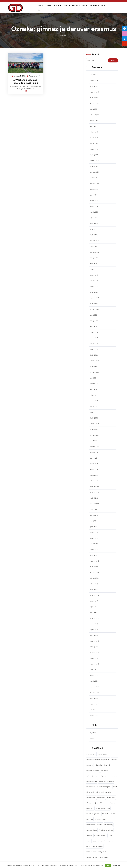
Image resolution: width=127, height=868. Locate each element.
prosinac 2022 (94, 298)
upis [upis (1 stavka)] (111, 835)
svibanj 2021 (94, 395)
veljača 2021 (94, 412)
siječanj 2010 (94, 698)
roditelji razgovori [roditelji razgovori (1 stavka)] (101, 835)
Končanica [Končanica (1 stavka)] (101, 798)
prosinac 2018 (94, 561)
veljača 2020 (94, 481)
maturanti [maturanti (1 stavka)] (91, 808)
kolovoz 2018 (94, 578)
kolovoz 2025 (94, 115)
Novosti (49, 5)
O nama (57, 5)
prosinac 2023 (94, 229)
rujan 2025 (93, 109)
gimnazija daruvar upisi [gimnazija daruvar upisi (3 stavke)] (109, 776)
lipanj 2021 (93, 389)
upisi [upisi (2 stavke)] (89, 841)
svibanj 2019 (94, 532)
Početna (41, 5)
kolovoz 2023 (94, 252)
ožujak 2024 (94, 212)
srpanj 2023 (94, 258)
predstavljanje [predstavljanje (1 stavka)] (92, 830)
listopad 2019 (94, 504)
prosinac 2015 (94, 641)
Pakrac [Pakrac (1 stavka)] (100, 825)
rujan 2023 (93, 246)
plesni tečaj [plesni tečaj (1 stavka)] (109, 825)
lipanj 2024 (93, 195)
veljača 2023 (94, 286)
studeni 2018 (94, 567)
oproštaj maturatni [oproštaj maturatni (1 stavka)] (102, 819)
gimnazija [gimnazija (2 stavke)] (105, 770)
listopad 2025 (94, 103)
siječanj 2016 (94, 635)
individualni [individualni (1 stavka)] (91, 787)
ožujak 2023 (94, 281)
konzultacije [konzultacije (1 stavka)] (91, 798)
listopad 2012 (94, 693)
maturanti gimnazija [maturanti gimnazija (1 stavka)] (103, 808)
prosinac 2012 (94, 687)
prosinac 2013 (94, 664)
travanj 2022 (94, 338)
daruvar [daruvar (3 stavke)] (115, 760)
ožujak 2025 (94, 143)
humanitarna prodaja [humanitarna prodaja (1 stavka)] (107, 781)
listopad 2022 (94, 309)
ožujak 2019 (94, 544)
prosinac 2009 (95, 704)
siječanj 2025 (94, 155)
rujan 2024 (93, 178)
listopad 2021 (94, 372)
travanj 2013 (94, 675)
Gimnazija (62, 35)
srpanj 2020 (94, 452)
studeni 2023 (94, 235)
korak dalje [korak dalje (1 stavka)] (111, 798)
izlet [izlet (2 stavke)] (116, 787)
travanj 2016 (94, 624)
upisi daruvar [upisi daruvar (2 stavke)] (109, 841)
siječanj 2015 (94, 647)
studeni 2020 (94, 429)
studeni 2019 (94, 498)
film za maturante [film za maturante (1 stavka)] (93, 770)
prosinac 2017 (94, 595)
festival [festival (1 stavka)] (107, 765)
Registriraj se (94, 733)
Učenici (65, 5)
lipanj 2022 (93, 326)
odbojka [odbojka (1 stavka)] (90, 819)
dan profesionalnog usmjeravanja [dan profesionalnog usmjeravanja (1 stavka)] (98, 760)
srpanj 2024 (94, 189)
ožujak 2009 (94, 710)
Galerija (84, 5)
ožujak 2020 (94, 475)
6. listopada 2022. (20, 76)
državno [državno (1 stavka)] (90, 765)
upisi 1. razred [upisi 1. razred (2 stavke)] (98, 841)
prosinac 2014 (94, 653)
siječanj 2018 (94, 590)
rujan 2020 (93, 441)
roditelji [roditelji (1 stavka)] (90, 835)
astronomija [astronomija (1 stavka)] (103, 754)
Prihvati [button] (108, 865)
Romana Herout (35, 76)
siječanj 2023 (94, 292)
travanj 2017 (94, 601)
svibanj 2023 (94, 269)
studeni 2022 (94, 304)
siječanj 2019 (94, 555)
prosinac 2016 (94, 618)
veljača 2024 (94, 218)
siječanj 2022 (94, 355)
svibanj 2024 (94, 201)
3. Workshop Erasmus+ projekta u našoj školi (26, 81)
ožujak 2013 (94, 681)
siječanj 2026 (94, 86)
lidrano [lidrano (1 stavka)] (103, 803)
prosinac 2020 (95, 424)
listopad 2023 (94, 241)
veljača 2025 (94, 149)
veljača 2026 (94, 81)
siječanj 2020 (94, 487)
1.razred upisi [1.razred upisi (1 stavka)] (92, 754)
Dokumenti (93, 5)
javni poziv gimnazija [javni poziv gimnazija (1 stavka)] (104, 792)
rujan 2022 (93, 315)
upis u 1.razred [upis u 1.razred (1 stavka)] (92, 857)
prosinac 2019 (94, 492)
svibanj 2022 (94, 332)
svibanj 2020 (94, 464)
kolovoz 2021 (94, 384)
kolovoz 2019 (94, 515)
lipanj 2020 (93, 458)
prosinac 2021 (94, 361)
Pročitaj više (116, 865)
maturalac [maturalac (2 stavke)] (112, 803)
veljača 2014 (94, 658)
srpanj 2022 (94, 321)
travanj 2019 (94, 538)
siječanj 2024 (94, 224)
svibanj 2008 (94, 715)
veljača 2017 (94, 607)
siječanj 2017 (94, 612)
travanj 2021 (94, 401)
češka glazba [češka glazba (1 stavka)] (104, 857)
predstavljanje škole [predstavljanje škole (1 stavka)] (106, 830)
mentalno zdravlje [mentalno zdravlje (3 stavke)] (109, 814)
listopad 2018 (94, 572)
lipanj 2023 (93, 264)
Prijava (92, 738)
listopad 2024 (94, 172)
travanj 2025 (94, 138)
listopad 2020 (94, 435)
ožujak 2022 (94, 344)
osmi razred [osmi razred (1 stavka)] (91, 825)
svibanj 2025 (94, 132)
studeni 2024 (94, 166)
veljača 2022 (94, 349)
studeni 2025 (94, 98)
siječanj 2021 (94, 418)
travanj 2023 (94, 275)
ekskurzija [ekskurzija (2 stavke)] (99, 765)
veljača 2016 (94, 630)
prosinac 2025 (94, 92)
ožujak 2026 (94, 75)
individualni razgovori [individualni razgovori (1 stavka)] (104, 787)
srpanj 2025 (94, 121)
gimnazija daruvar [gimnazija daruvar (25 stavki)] (93, 776)
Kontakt (103, 5)
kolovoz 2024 (94, 184)
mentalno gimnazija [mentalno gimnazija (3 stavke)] (94, 814)
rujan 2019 (93, 509)
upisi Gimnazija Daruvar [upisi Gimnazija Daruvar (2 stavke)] (95, 846)
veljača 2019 (94, 550)
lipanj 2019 (93, 527)
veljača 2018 (94, 584)
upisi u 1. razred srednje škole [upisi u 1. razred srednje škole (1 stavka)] (97, 852)
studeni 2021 (94, 367)
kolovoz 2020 (94, 447)
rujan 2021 (93, 378)
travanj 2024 (94, 206)
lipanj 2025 (93, 126)
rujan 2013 (93, 670)
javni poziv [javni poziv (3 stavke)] (91, 792)
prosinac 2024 (94, 161)
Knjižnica (75, 5)
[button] (39, 10)
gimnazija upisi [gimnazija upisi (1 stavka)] (92, 781)
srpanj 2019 (94, 521)
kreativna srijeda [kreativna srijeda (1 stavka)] (93, 803)
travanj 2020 (94, 470)
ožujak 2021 (94, 407)
